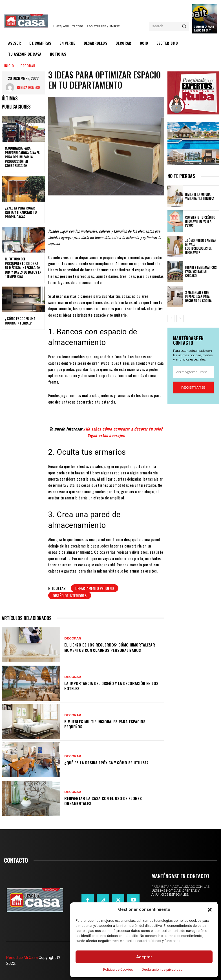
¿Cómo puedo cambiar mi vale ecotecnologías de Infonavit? (201, 246)
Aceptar (144, 957)
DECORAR (28, 66)
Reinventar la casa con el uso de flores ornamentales (103, 801)
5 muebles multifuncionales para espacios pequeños (105, 724)
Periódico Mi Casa (22, 958)
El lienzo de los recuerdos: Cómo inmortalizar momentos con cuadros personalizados (110, 647)
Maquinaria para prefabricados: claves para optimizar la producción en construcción (22, 157)
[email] (193, 372)
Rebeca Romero (28, 87)
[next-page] (180, 318)
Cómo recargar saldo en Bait (204, 28)
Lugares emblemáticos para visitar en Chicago (201, 272)
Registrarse (193, 387)
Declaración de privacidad (162, 970)
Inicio (9, 66)
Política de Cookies (118, 970)
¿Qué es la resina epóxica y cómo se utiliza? (106, 762)
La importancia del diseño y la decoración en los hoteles (111, 686)
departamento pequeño (95, 588)
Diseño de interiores (70, 595)
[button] (210, 910)
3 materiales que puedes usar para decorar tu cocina (198, 297)
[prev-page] (171, 318)
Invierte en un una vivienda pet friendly (200, 196)
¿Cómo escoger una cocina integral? (20, 321)
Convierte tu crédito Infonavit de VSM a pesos (200, 221)
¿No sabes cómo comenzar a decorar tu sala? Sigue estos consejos (123, 432)
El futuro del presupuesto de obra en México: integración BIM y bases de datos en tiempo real (23, 268)
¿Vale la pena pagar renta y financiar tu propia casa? (21, 212)
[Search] (184, 26)
